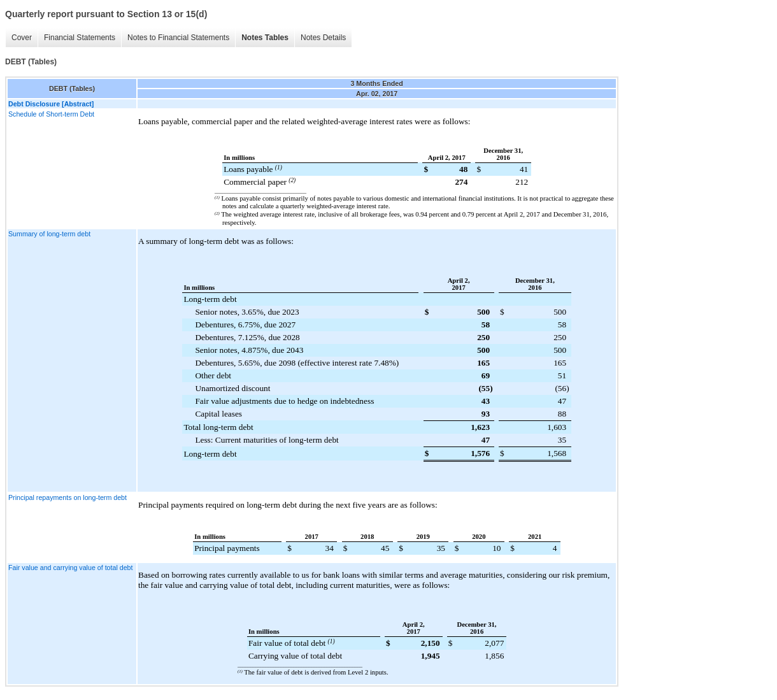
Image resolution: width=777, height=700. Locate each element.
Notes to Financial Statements (178, 38)
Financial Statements (80, 38)
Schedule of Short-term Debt (51, 114)
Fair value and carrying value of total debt (70, 568)
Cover (22, 38)
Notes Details (323, 38)
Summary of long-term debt (49, 234)
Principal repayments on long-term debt (68, 497)
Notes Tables (265, 38)
